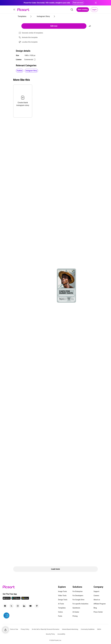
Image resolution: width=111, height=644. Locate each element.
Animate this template (30, 37)
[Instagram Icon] (18, 606)
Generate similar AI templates (32, 33)
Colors (60, 612)
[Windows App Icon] (25, 599)
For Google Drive (78, 600)
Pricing (75, 616)
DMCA (99, 629)
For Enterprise (78, 591)
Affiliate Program (100, 604)
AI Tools (61, 604)
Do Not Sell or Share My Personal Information (46, 629)
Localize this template (30, 42)
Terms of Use (14, 629)
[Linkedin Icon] (24, 606)
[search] (72, 10)
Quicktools (76, 608)
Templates (62, 608)
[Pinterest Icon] (37, 606)
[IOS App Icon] (7, 599)
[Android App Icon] (16, 599)
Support (96, 591)
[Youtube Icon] (30, 606)
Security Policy (50, 634)
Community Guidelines (88, 629)
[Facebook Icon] (5, 606)
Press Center (98, 612)
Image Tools (62, 591)
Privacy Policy (25, 629)
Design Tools (63, 600)
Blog (95, 608)
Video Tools (62, 596)
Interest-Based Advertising (70, 629)
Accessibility (61, 634)
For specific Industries (80, 604)
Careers (96, 596)
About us (97, 600)
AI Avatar (76, 612)
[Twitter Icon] (11, 606)
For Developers (78, 596)
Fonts (60, 616)
